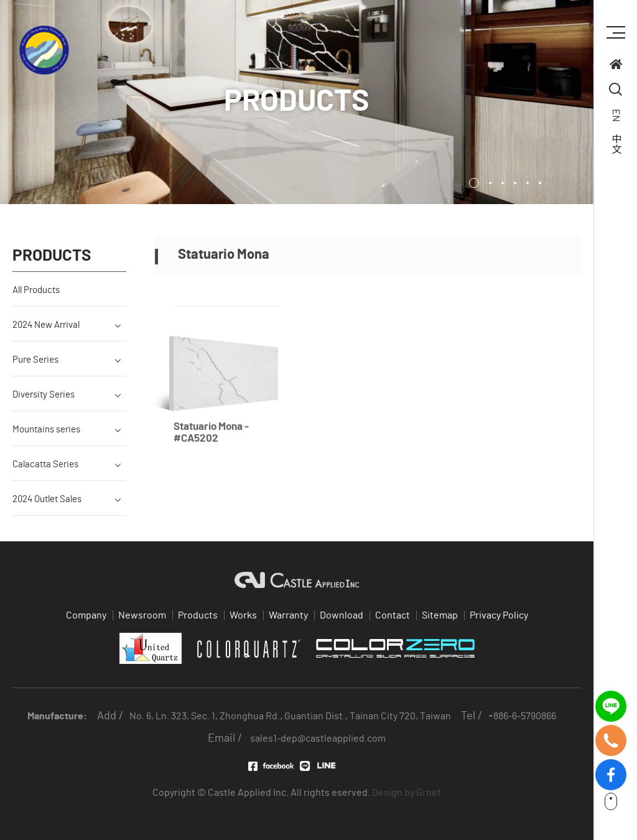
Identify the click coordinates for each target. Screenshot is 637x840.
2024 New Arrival (46, 334)
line (611, 698)
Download (342, 615)
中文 (616, 144)
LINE (323, 766)
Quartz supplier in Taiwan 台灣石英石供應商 (44, 50)
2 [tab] (490, 183)
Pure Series (35, 369)
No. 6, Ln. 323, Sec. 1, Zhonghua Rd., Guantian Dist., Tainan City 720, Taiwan (290, 716)
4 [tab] (515, 183)
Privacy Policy (499, 615)
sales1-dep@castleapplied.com (318, 739)
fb (611, 766)
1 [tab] (474, 183)
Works (243, 615)
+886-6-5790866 (522, 716)
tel (611, 732)
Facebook (271, 766)
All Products (36, 299)
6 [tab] (540, 183)
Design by (393, 793)
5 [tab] (528, 183)
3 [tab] (503, 183)
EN (616, 115)
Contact (393, 615)
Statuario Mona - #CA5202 (211, 450)
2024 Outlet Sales (47, 508)
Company (86, 615)
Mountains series (46, 438)
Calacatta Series (45, 473)
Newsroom (142, 615)
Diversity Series (44, 404)
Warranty (288, 615)
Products (198, 615)
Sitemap (440, 615)
